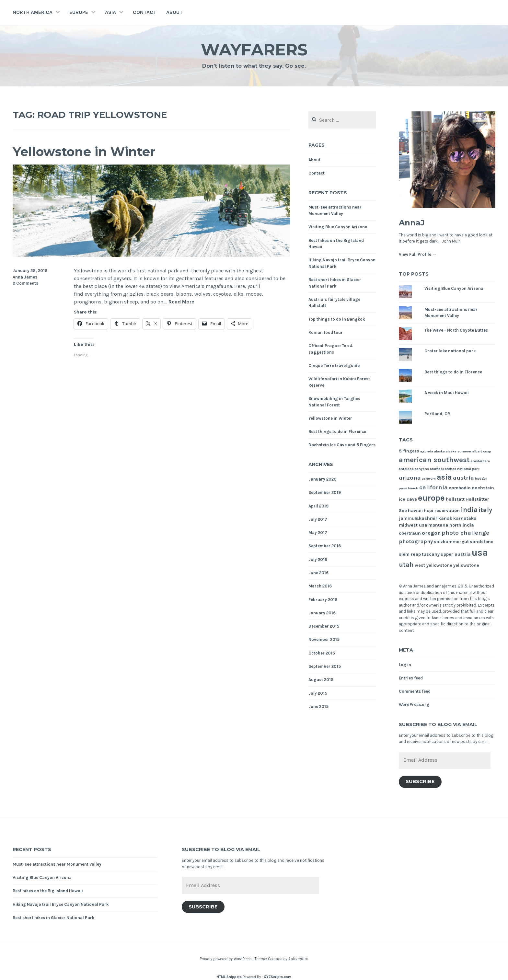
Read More (181, 302)
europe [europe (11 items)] (431, 498)
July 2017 (318, 519)
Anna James (25, 277)
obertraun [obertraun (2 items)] (410, 533)
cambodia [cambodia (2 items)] (460, 488)
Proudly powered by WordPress (225, 959)
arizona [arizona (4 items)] (410, 478)
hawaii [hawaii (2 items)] (415, 511)
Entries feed (411, 678)
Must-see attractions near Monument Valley (57, 864)
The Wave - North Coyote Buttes (456, 330)
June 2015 (318, 707)
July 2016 (318, 559)
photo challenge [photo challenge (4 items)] (465, 533)
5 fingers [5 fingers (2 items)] (409, 451)
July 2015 (318, 693)
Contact (145, 12)
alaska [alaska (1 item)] (439, 451)
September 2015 (325, 666)
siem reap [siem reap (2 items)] (410, 554)
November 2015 (324, 639)
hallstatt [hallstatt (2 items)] (455, 499)
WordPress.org (414, 705)
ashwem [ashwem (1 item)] (429, 479)
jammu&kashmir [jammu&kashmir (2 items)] (418, 518)
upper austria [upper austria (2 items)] (456, 554)
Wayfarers (254, 50)
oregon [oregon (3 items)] (431, 533)
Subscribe (420, 781)
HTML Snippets (229, 977)
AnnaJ (412, 223)
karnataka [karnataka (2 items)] (465, 518)
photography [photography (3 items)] (416, 541)
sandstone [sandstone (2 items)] (482, 542)
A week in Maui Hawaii (447, 393)
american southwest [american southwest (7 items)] (434, 460)
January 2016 (322, 613)
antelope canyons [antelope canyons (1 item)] (414, 469)
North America (33, 12)
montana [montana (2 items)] (438, 525)
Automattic (298, 959)
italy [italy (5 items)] (485, 510)
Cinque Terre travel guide (334, 365)
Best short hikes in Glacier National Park (53, 918)
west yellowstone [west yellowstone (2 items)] (433, 565)
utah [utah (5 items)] (406, 565)
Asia (110, 12)
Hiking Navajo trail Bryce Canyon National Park (61, 904)
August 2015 (321, 680)
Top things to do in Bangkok (337, 319)
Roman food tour (326, 332)
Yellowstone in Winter (84, 152)
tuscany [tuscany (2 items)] (431, 554)
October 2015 (322, 653)
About (174, 12)
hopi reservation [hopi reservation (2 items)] (442, 511)
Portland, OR (437, 414)
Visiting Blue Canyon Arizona (338, 227)
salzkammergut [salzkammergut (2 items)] (451, 542)
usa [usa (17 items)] (480, 553)
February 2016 (323, 600)
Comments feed (415, 691)
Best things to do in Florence (337, 432)
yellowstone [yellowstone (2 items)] (466, 565)
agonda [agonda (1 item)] (427, 451)
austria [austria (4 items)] (463, 478)
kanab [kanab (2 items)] (445, 518)
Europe (79, 12)
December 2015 (324, 626)
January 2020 (323, 479)
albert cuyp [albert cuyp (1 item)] (482, 451)
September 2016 (325, 546)
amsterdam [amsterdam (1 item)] (480, 461)
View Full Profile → (418, 254)
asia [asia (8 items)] (444, 477)
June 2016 (318, 573)
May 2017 (318, 533)
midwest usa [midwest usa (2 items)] (413, 525)
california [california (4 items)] (433, 487)
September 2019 (325, 492)
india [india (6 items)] (469, 510)
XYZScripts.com (277, 977)
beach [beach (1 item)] (413, 488)
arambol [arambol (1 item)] (437, 469)
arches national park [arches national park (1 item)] (462, 469)
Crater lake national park (450, 351)
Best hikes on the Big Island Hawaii (48, 891)
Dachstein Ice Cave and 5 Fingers (342, 445)
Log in (405, 665)
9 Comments (25, 283)
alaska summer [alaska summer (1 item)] (459, 451)
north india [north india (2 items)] (462, 525)
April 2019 (318, 506)
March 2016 (320, 586)
